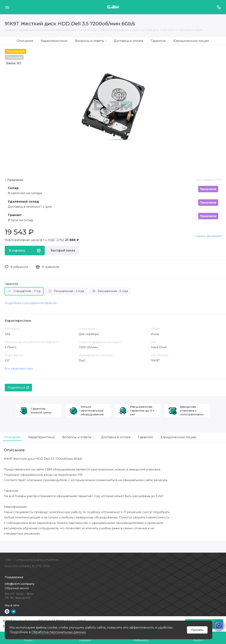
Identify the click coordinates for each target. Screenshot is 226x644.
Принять (197, 630)
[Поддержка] (219, 7)
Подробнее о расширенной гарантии (31, 303)
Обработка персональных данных (59, 632)
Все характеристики (19, 369)
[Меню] (7, 7)
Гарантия (158, 41)
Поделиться (18, 388)
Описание (25, 41)
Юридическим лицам (191, 41)
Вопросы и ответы (91, 41)
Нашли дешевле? (209, 236)
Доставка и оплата (129, 41)
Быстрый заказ (63, 250)
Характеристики (54, 41)
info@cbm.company (20, 584)
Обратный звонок (17, 588)
